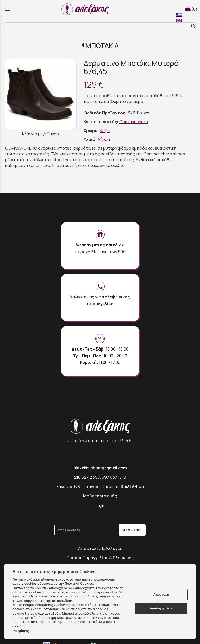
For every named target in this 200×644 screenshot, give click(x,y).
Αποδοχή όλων (161, 608)
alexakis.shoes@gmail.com (100, 468)
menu (7, 9)
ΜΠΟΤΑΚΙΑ (102, 46)
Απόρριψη (161, 594)
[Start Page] (86, 9)
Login (100, 506)
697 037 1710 (114, 477)
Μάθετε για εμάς (100, 496)
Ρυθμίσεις (21, 631)
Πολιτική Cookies (79, 583)
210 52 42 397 (87, 477)
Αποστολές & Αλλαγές (100, 548)
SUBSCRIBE (132, 530)
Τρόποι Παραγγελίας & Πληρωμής (100, 558)
